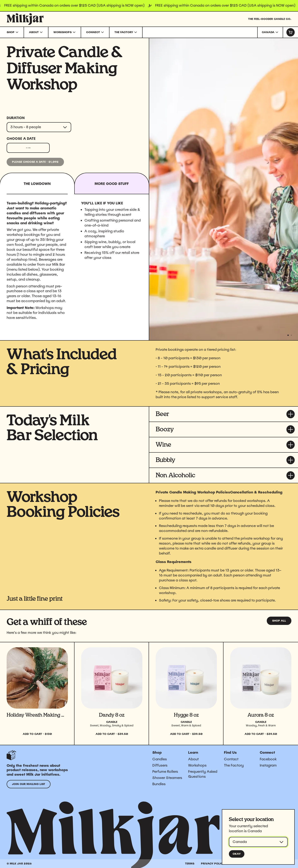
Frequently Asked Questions (203, 774)
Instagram (268, 765)
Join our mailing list (29, 784)
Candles (160, 759)
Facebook (268, 759)
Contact (231, 759)
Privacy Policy (213, 864)
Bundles (159, 784)
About (193, 759)
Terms (190, 864)
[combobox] (270, 32)
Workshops (197, 765)
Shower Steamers (167, 778)
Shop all (279, 621)
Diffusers (160, 765)
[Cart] (290, 32)
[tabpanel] (74, 264)
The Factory (234, 765)
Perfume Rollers (165, 772)
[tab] (112, 183)
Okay (237, 854)
